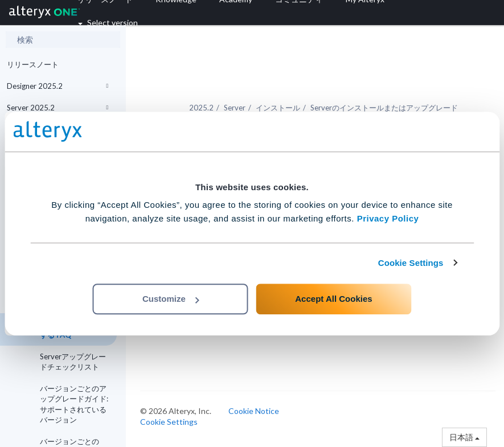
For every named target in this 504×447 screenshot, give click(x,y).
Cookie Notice (254, 411)
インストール (278, 108)
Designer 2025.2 (58, 86)
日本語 (464, 437)
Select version (108, 22)
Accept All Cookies (333, 299)
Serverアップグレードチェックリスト (73, 362)
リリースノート (33, 64)
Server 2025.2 (58, 108)
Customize (171, 299)
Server (235, 108)
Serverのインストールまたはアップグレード (384, 108)
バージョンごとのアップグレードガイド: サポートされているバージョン (74, 404)
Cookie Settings (411, 263)
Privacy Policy (388, 218)
